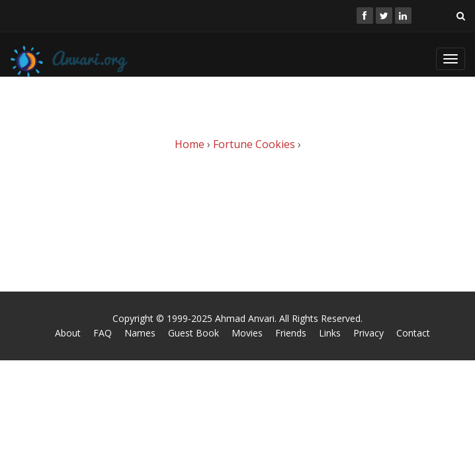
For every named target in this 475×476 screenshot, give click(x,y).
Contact (413, 333)
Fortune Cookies (254, 144)
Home (190, 144)
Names (140, 333)
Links (330, 333)
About (68, 333)
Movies (247, 333)
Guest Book (194, 333)
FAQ (103, 333)
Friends (291, 333)
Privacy (368, 333)
